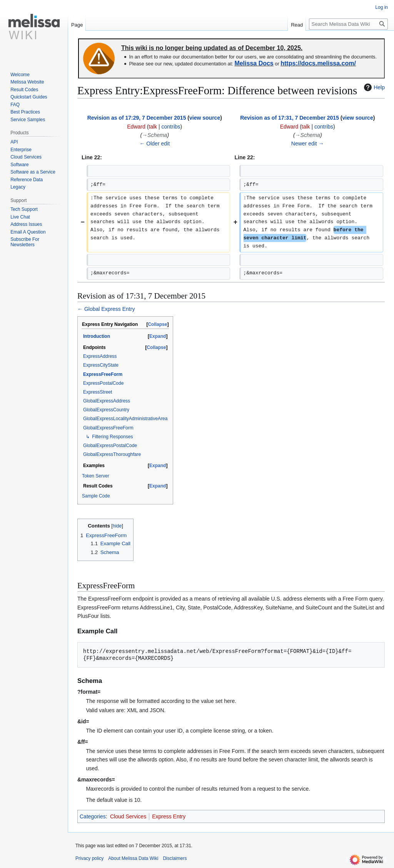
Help (373, 87)
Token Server (96, 476)
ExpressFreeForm (103, 374)
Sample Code (96, 496)
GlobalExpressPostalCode (110, 446)
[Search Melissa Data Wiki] (348, 24)
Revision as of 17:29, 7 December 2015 (137, 118)
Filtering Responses (112, 437)
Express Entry (169, 816)
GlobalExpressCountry (106, 410)
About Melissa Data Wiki (133, 858)
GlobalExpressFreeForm (108, 428)
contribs (171, 127)
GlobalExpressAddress (107, 401)
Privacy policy (89, 858)
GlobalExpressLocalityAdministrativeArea (125, 419)
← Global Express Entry (106, 309)
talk (153, 127)
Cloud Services (128, 816)
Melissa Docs (254, 63)
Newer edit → (308, 144)
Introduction (97, 336)
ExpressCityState (101, 365)
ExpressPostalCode (103, 383)
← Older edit (154, 144)
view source (205, 118)
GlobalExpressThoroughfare (112, 454)
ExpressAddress (100, 356)
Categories (93, 816)
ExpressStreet (98, 392)
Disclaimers (175, 858)
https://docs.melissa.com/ (318, 63)
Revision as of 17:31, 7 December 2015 (290, 118)
